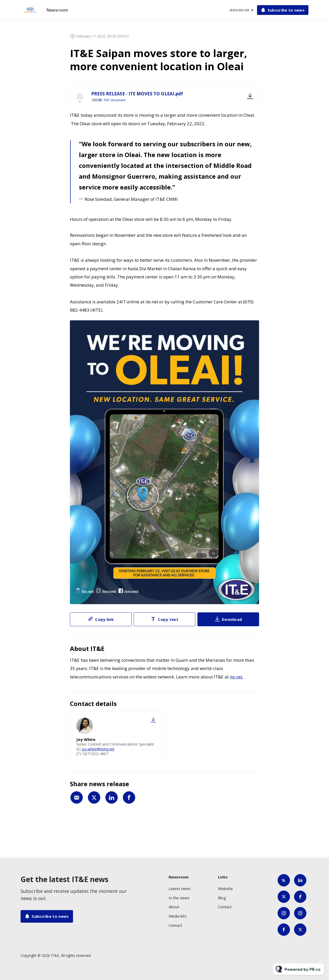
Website (225, 888)
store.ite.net (239, 10)
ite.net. (237, 677)
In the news (179, 898)
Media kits (178, 916)
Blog (222, 898)
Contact (175, 925)
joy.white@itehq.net (98, 749)
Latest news (180, 888)
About (174, 907)
